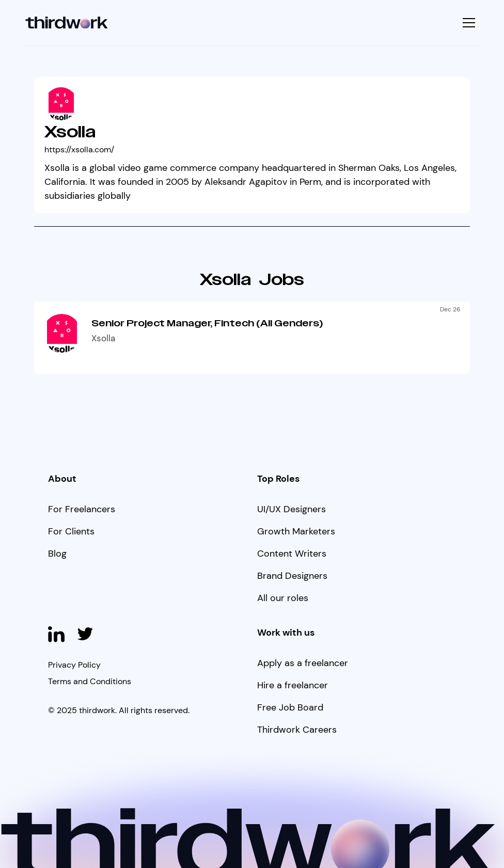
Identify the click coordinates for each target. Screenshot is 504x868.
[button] (468, 23)
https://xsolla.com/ (79, 149)
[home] (67, 23)
